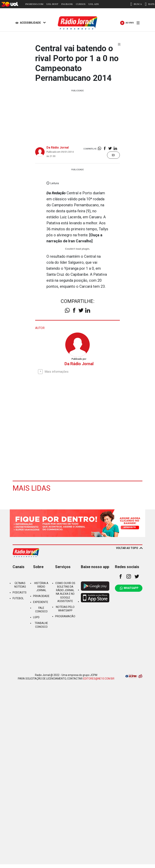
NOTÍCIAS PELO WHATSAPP (65, 609)
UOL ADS (94, 4)
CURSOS (81, 4)
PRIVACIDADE (41, 596)
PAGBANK (67, 4)
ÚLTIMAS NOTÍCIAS (20, 585)
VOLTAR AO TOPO (129, 548)
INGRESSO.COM (34, 4)
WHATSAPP (129, 588)
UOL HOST (52, 4)
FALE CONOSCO (41, 609)
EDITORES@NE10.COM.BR (99, 678)
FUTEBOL (18, 598)
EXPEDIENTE (41, 602)
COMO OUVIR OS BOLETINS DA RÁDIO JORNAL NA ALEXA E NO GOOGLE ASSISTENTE (65, 592)
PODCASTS (20, 592)
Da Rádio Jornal (58, 148)
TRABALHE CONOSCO (41, 625)
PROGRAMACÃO (65, 616)
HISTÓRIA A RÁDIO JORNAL (41, 586)
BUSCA (136, 4)
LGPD (36, 617)
